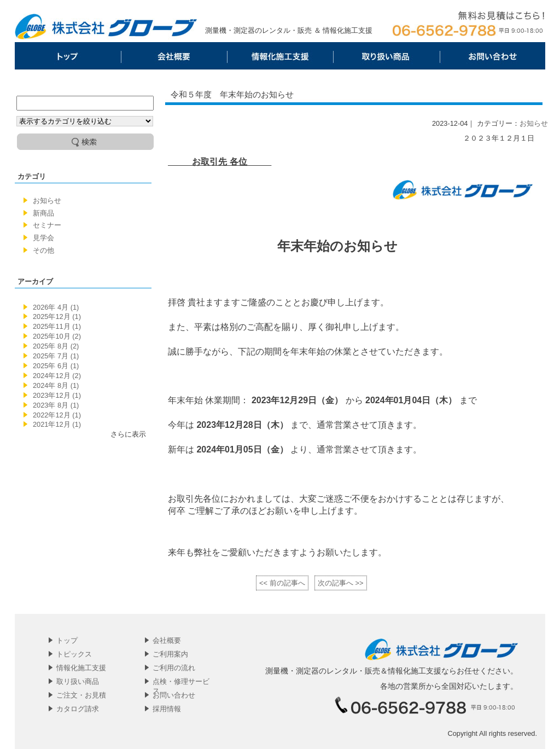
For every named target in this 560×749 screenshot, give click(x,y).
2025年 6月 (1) (56, 366)
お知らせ (47, 201)
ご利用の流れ (174, 668)
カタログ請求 (78, 709)
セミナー (47, 225)
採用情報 (167, 709)
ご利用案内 (170, 654)
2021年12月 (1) (57, 424)
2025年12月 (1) (57, 317)
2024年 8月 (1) (56, 385)
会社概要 (174, 56)
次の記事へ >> (341, 583)
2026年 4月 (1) (56, 307)
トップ (68, 56)
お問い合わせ (492, 56)
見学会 (43, 238)
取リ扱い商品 (386, 56)
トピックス (74, 654)
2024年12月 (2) (57, 376)
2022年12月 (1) (57, 415)
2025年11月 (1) (57, 326)
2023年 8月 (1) (56, 405)
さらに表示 (128, 434)
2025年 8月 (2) (56, 346)
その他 (43, 250)
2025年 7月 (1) (56, 356)
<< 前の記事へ (282, 583)
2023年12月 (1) (57, 395)
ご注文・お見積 (81, 695)
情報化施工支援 (280, 56)
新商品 (43, 213)
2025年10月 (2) (57, 336)
